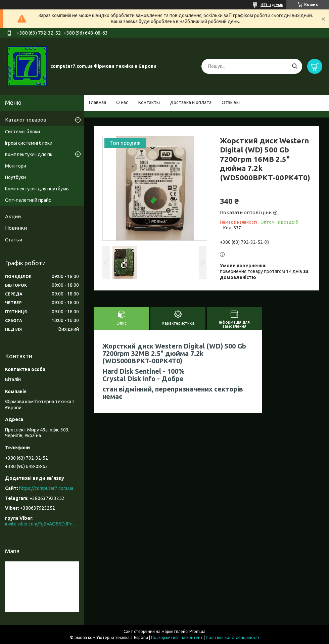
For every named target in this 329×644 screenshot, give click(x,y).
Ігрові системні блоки (29, 143)
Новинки (16, 228)
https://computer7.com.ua (46, 488)
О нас (122, 102)
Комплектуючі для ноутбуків (37, 189)
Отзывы (231, 102)
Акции (13, 216)
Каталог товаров (26, 120)
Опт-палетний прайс (28, 200)
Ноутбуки (15, 177)
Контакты (149, 102)
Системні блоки (22, 132)
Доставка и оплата (191, 102)
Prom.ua (197, 631)
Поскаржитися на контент (177, 637)
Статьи (14, 240)
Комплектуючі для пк (29, 154)
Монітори (16, 166)
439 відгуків (272, 5)
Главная (98, 102)
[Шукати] (295, 66)
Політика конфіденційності (232, 637)
